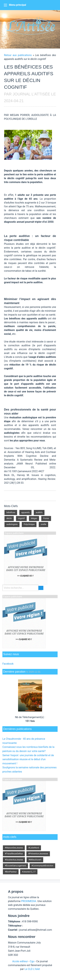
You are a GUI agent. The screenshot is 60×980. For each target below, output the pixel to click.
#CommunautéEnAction (42, 866)
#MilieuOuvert (35, 860)
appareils (25, 512)
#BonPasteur (11, 872)
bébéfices (11, 512)
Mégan (34, 518)
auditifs (39, 512)
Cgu (32, 961)
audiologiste (12, 524)
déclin (9, 518)
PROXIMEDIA (29, 901)
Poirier (46, 518)
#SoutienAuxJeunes (14, 860)
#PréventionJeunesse (38, 854)
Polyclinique (29, 524)
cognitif (21, 518)
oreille (43, 524)
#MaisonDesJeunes (14, 848)
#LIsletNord (34, 848)
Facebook (8, 664)
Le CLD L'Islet (32, 969)
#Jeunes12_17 (29, 872)
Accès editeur (20, 961)
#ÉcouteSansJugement (15, 866)
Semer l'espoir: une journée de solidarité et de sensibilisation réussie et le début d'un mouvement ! (28, 759)
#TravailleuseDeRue (14, 854)
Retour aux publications (18, 55)
